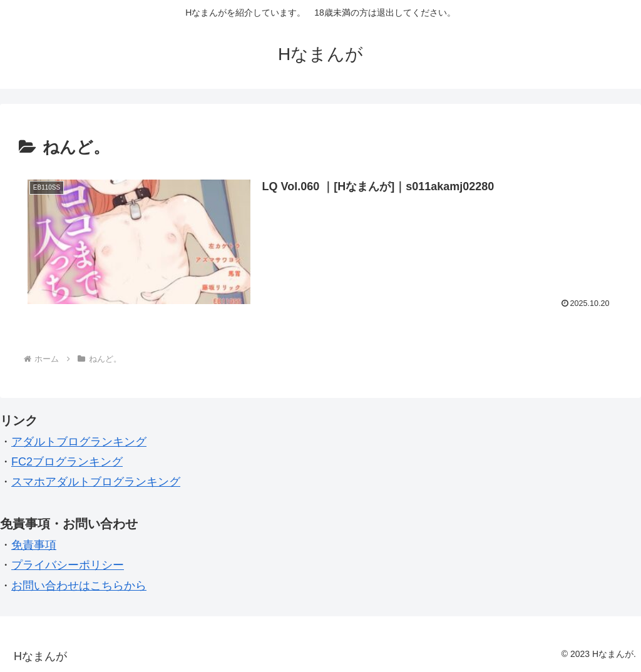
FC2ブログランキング (67, 462)
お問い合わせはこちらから (79, 586)
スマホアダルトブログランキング (96, 482)
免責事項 (34, 545)
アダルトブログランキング (79, 442)
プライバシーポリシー (68, 565)
